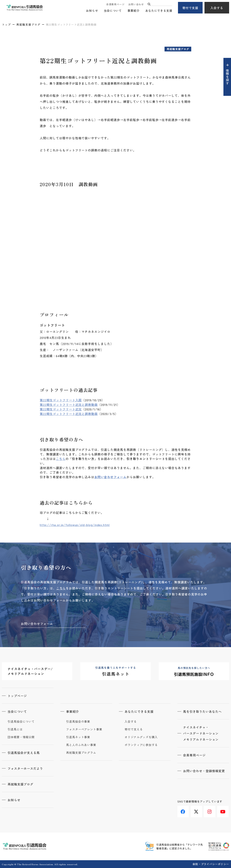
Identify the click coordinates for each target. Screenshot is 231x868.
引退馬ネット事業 (78, 737)
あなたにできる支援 (159, 11)
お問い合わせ (136, 4)
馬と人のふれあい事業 (81, 745)
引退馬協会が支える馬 (24, 753)
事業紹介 (133, 11)
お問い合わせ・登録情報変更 (204, 771)
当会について (113, 11)
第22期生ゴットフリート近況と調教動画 (69, 405)
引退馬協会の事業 (78, 721)
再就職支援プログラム (81, 753)
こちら (61, 459)
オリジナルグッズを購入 (141, 737)
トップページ (17, 696)
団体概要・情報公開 (21, 737)
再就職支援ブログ (28, 24)
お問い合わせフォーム (110, 477)
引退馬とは (15, 729)
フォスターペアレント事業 (84, 729)
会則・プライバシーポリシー (211, 864)
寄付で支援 (190, 8)
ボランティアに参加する (141, 745)
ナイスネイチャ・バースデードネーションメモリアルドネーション (201, 733)
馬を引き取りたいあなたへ (202, 711)
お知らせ (92, 11)
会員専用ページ (115, 4)
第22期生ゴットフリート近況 (61, 409)
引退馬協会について (21, 721)
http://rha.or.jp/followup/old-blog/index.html (75, 525)
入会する (217, 8)
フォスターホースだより (25, 768)
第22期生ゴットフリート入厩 (61, 400)
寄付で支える (134, 729)
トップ (6, 24)
